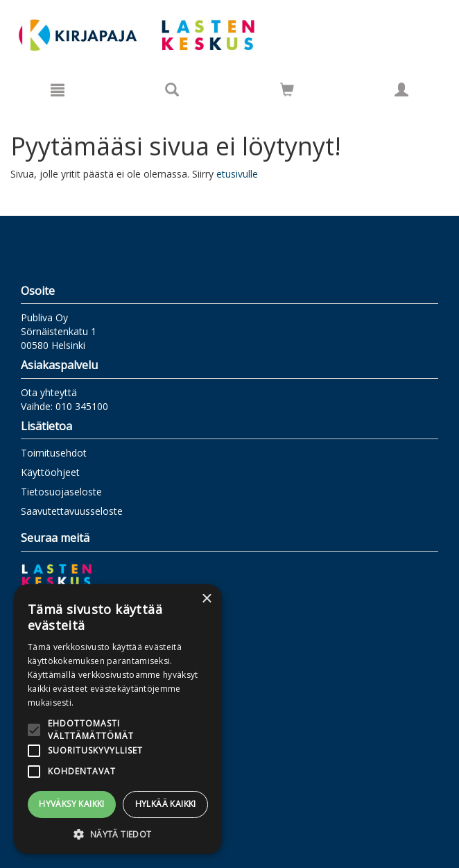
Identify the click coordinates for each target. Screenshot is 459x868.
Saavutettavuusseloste (72, 511)
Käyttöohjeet (50, 472)
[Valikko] (58, 90)
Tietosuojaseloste (61, 492)
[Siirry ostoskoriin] (287, 90)
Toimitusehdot (54, 453)
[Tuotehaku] (172, 90)
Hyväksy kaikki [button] (72, 804)
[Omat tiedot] (401, 90)
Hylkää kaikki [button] (166, 804)
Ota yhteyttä (49, 392)
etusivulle (237, 174)
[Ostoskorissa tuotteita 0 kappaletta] (287, 92)
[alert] (118, 719)
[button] (118, 834)
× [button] (206, 599)
